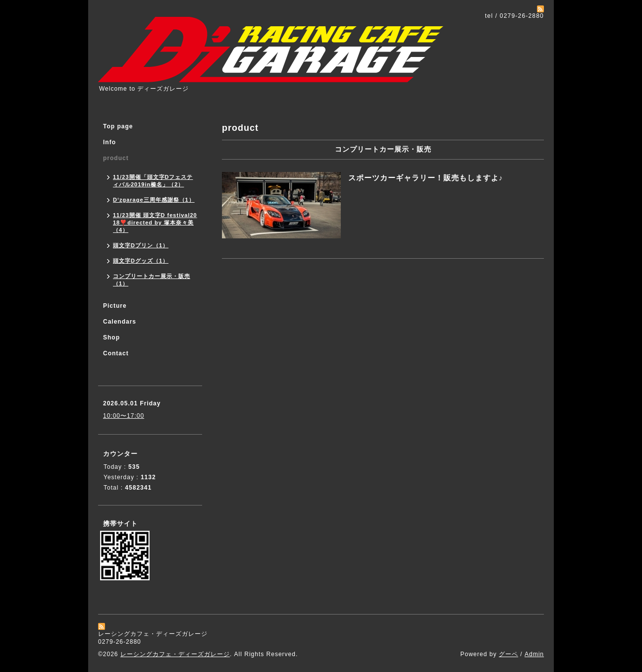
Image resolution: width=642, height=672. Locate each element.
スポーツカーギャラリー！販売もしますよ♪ (426, 178)
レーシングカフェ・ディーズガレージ (175, 654)
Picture (115, 306)
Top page (118, 126)
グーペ (508, 654)
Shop (111, 337)
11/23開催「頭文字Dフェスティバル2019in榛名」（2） (153, 181)
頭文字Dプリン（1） (141, 245)
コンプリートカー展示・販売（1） (152, 280)
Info (109, 142)
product (116, 158)
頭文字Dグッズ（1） (141, 261)
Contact (116, 353)
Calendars (120, 322)
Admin (534, 654)
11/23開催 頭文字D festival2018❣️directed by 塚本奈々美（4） (155, 223)
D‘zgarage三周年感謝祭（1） (154, 200)
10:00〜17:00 (124, 416)
